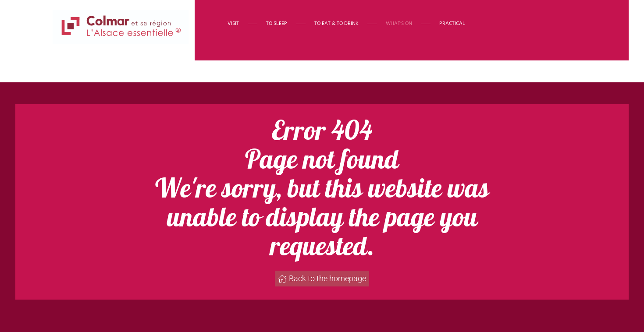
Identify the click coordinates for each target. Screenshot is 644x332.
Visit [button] (233, 24)
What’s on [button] (399, 24)
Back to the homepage (322, 278)
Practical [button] (452, 24)
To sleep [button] (277, 24)
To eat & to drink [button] (336, 24)
